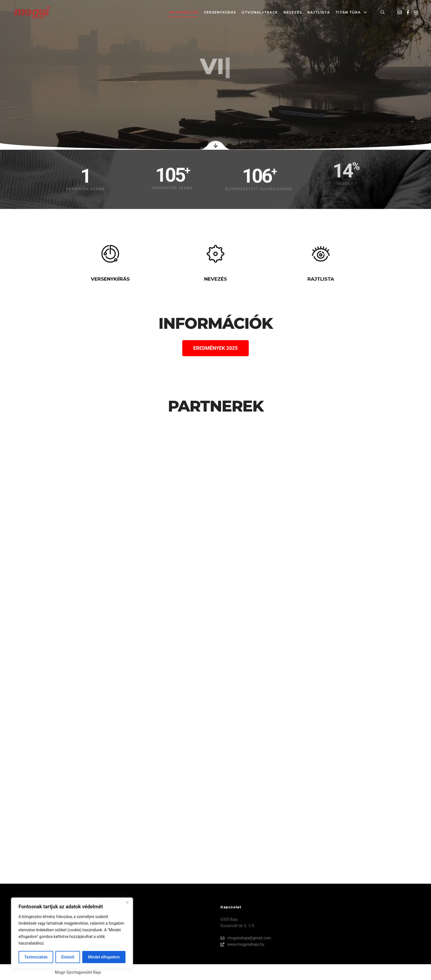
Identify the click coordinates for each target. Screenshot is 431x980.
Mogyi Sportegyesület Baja (78, 972)
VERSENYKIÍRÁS (110, 279)
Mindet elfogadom (104, 957)
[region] (72, 933)
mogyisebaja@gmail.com (246, 938)
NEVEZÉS (215, 279)
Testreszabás (36, 957)
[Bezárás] (127, 902)
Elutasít (68, 957)
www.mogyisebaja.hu (242, 944)
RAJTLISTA (321, 279)
